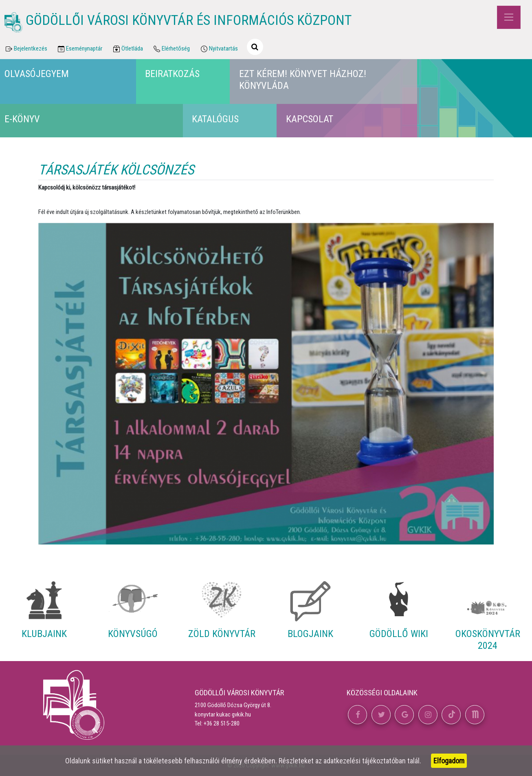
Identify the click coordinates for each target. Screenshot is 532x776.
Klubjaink (44, 634)
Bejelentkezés (26, 49)
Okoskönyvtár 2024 (488, 640)
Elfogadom (449, 761)
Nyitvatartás (219, 49)
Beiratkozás (172, 74)
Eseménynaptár (80, 49)
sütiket (102, 761)
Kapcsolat (310, 119)
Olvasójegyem (37, 74)
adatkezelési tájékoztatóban (365, 761)
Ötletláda (127, 49)
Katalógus (215, 119)
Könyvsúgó (133, 634)
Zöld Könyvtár (222, 634)
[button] (357, 715)
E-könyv (22, 119)
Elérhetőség (171, 49)
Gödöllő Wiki (399, 634)
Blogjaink (310, 634)
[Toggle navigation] (509, 17)
